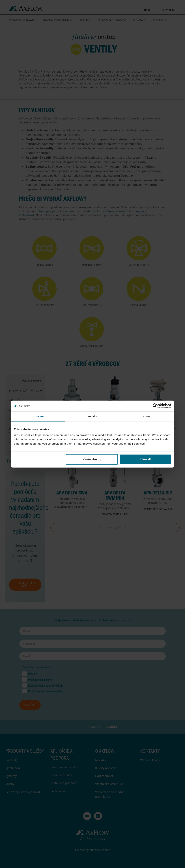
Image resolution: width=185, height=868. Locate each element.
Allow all (145, 459)
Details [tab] (92, 416)
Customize (92, 459)
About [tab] (147, 416)
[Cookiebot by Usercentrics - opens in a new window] (155, 406)
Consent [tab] (38, 416)
